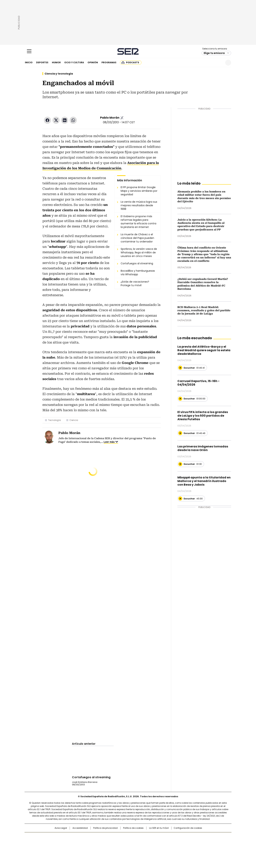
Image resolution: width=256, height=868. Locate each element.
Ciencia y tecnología (59, 74)
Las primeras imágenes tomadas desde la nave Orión (203, 448)
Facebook (47, 120)
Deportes (42, 62)
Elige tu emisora (214, 53)
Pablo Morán (110, 118)
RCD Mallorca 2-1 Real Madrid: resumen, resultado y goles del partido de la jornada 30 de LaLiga (204, 310)
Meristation (183, 848)
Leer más (109, 442)
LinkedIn (65, 120)
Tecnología (55, 420)
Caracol (193, 837)
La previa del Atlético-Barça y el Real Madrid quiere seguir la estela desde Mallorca (204, 350)
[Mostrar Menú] (29, 51)
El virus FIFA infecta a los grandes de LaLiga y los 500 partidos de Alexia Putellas (203, 416)
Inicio (29, 62)
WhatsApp (73, 120)
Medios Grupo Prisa (55, 849)
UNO (110, 843)
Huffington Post (91, 843)
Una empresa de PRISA (55, 840)
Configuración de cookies (188, 828)
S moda (150, 848)
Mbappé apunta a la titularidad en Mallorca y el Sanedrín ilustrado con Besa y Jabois (204, 481)
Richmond (84, 848)
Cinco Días (135, 843)
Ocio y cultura (74, 62)
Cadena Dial (148, 843)
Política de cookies (133, 828)
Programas (109, 62)
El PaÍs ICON (135, 848)
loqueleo (166, 848)
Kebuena (191, 843)
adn (179, 837)
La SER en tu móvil (159, 828)
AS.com (168, 837)
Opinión (93, 62)
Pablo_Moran (122, 118)
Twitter (56, 120)
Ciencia (74, 420)
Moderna (102, 848)
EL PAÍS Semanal (161, 843)
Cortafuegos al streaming (91, 777)
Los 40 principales (102, 837)
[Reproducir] (180, 368)
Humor (56, 62)
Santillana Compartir (138, 837)
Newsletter (219, 63)
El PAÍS (86, 837)
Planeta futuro (176, 843)
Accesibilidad (80, 828)
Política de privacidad (105, 828)
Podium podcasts (119, 848)
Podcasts (133, 62)
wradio (121, 843)
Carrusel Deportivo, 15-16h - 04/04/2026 (198, 383)
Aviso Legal (61, 828)
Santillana (118, 837)
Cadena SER (128, 51)
